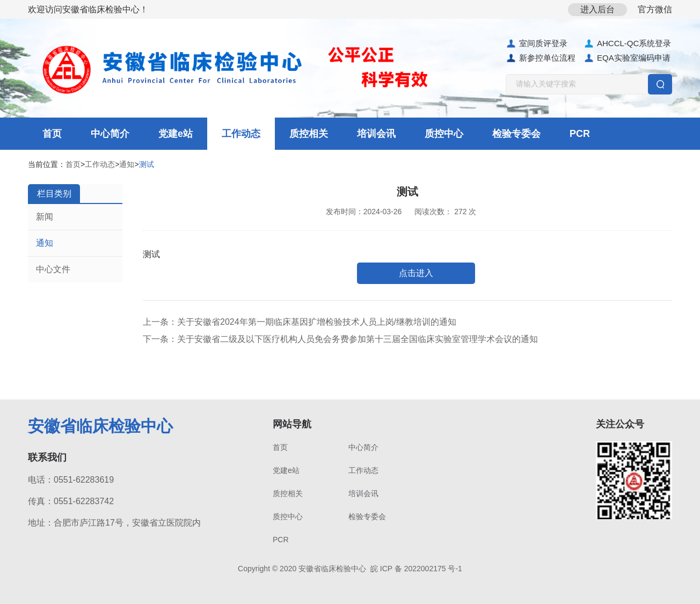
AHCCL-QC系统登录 (627, 43)
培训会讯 (376, 134)
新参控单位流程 (541, 58)
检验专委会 (516, 134)
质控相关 (309, 134)
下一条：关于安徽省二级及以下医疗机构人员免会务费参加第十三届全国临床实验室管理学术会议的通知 (340, 339)
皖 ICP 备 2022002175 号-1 (416, 569)
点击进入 (416, 273)
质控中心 (444, 134)
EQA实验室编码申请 (627, 58)
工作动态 (241, 134)
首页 (52, 134)
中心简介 (110, 134)
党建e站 (176, 134)
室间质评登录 (537, 43)
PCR (580, 134)
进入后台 (597, 9)
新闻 (45, 217)
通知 (127, 164)
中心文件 (53, 269)
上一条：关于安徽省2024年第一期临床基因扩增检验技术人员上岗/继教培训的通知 (300, 322)
